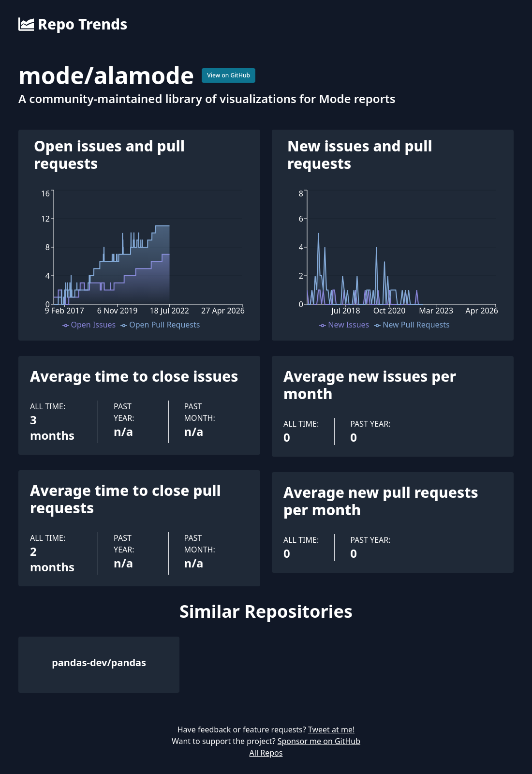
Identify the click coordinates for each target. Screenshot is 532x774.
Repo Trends (73, 24)
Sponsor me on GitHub (319, 741)
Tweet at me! (331, 729)
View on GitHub (229, 75)
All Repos (266, 753)
